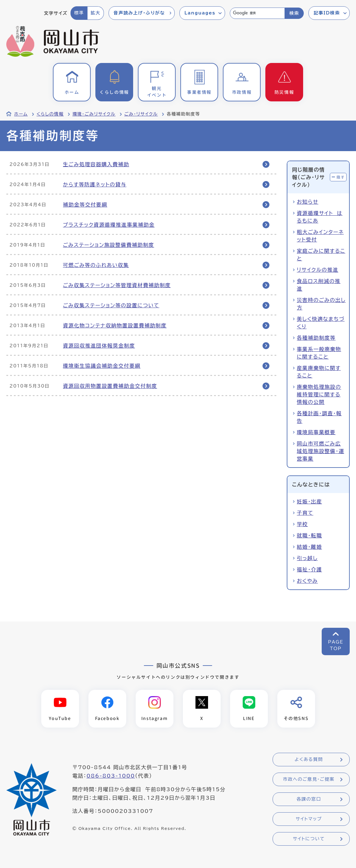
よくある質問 (309, 760)
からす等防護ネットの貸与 (95, 184)
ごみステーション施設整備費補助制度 (109, 245)
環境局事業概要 (316, 432)
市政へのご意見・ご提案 (309, 780)
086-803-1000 (111, 776)
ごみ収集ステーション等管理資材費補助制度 (117, 285)
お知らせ (308, 202)
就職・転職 (309, 536)
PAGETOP (336, 645)
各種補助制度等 (316, 338)
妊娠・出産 (309, 502)
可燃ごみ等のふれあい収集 (96, 265)
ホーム (21, 114)
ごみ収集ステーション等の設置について (111, 305)
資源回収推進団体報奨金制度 (99, 346)
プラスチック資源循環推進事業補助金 (109, 225)
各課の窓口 (309, 799)
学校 (302, 524)
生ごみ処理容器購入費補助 (96, 164)
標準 (79, 13)
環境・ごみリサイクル (94, 114)
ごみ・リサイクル (141, 114)
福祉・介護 (309, 570)
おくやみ (307, 581)
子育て (305, 513)
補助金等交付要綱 (85, 205)
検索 (294, 13)
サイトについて (309, 839)
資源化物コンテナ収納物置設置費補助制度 (115, 326)
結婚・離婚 (309, 547)
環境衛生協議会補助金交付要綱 (102, 366)
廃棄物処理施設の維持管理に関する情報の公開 (319, 394)
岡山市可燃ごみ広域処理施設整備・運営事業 (320, 451)
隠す (341, 177)
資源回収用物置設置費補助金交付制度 (110, 386)
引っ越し (307, 558)
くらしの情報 (50, 114)
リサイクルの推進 (318, 270)
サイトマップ (309, 819)
